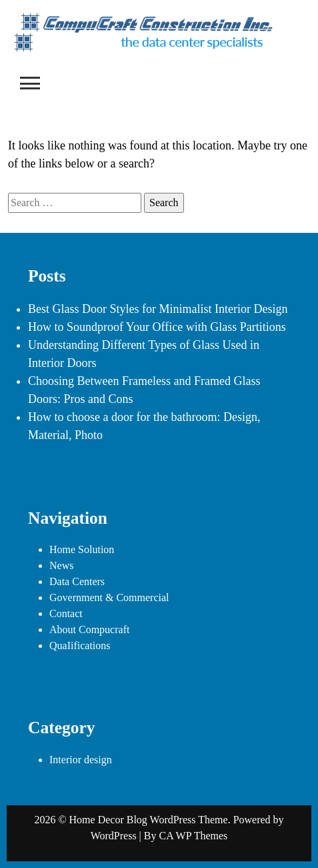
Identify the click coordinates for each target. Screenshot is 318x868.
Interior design (81, 760)
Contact (66, 613)
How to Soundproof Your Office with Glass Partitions (157, 327)
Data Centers (77, 581)
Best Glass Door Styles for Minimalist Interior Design (158, 309)
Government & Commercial (109, 597)
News (61, 565)
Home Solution (82, 549)
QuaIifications (80, 645)
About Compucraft (89, 629)
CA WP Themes (193, 836)
